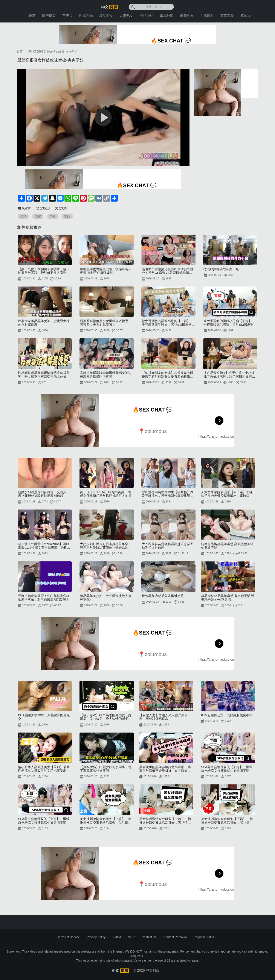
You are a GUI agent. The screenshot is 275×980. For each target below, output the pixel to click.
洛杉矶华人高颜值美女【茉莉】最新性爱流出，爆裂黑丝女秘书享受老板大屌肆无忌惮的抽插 (44, 769)
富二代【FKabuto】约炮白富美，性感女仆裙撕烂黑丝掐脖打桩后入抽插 (106, 494)
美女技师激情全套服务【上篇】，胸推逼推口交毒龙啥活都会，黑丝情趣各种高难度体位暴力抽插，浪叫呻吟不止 (106, 821)
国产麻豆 (50, 16)
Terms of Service (69, 937)
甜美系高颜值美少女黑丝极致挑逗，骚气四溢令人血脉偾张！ (106, 323)
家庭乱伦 (228, 16)
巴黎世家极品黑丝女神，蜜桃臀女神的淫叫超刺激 (44, 323)
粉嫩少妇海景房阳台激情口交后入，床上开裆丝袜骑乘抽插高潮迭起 (44, 494)
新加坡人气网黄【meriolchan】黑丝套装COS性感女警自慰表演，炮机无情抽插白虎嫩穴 (44, 546)
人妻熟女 (127, 16)
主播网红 (208, 16)
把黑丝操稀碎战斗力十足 (221, 269)
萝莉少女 (188, 16)
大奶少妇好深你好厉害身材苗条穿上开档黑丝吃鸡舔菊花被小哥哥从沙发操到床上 (106, 546)
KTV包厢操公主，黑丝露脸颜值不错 (227, 715)
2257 (131, 937)
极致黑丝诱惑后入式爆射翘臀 (163, 596)
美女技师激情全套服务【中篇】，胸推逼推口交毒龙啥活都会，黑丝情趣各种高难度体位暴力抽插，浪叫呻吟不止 (165, 821)
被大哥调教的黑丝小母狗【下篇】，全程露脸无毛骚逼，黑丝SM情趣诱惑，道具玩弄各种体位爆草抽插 (229, 323)
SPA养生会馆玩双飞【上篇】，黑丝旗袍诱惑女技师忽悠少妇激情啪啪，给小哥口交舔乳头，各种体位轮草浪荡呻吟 (44, 821)
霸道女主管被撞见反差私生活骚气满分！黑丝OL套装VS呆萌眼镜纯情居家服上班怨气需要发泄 (168, 271)
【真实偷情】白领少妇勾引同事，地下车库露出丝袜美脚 (106, 769)
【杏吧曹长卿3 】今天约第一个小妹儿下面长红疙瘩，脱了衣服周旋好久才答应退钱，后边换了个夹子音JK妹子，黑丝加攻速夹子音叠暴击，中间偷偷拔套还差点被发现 (230, 375)
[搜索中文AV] (151, 7)
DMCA (117, 937)
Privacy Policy (96, 937)
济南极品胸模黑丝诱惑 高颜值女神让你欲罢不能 (227, 546)
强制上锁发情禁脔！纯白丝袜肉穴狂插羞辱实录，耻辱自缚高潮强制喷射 (44, 598)
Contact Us (149, 937)
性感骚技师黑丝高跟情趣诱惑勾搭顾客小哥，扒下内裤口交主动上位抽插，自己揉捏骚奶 (44, 375)
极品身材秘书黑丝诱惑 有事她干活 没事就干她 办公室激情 (228, 598)
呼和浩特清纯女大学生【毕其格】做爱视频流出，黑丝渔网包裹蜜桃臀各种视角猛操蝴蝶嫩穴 (168, 494)
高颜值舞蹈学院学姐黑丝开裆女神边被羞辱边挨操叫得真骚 (106, 375)
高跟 (53, 216)
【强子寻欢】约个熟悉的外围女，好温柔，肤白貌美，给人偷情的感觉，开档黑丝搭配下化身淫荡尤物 (106, 717)
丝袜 (23, 216)
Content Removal (175, 937)
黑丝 (38, 216)
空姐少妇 (147, 16)
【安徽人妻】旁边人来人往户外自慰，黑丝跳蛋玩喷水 (163, 717)
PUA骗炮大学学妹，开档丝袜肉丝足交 (44, 717)
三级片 (68, 16)
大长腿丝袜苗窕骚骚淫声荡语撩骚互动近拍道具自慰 (168, 546)
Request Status (204, 937)
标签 (247, 16)
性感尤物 (87, 16)
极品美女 (107, 16)
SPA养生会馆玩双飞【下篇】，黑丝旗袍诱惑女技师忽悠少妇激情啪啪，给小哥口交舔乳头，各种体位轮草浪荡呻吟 (227, 769)
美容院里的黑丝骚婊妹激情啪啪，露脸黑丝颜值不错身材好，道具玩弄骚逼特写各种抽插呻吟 (165, 769)
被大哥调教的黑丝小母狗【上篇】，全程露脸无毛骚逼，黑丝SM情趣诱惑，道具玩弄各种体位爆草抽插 (168, 323)
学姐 (67, 216)
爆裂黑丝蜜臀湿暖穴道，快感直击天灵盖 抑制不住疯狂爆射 (106, 271)
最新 (33, 16)
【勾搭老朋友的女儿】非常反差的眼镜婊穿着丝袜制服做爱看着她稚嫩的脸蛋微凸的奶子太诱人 (168, 375)
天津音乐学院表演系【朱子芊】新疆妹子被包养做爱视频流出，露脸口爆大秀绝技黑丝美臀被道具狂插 (227, 494)
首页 (20, 52)
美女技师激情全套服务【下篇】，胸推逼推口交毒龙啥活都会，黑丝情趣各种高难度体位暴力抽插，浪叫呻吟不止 (227, 821)
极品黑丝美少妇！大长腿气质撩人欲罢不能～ (106, 598)
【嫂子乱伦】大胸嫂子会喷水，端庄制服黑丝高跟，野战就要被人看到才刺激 (44, 271)
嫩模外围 (168, 16)
